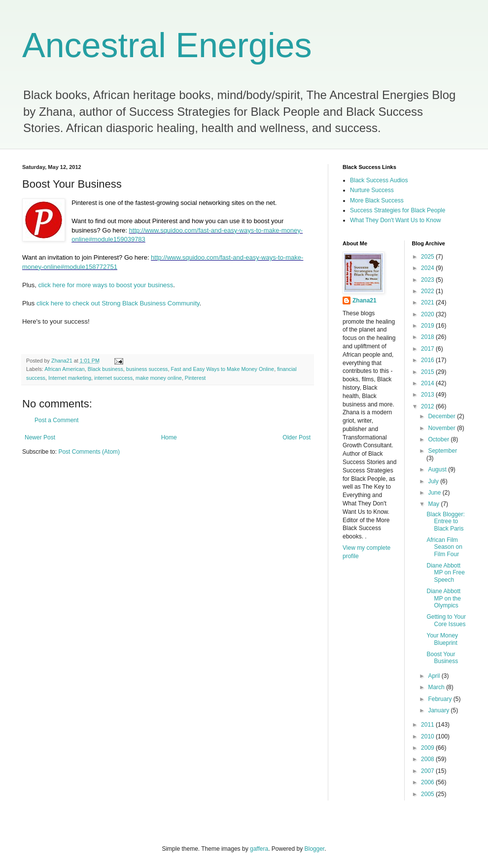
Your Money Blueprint (442, 639)
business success (147, 369)
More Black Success (377, 200)
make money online (159, 378)
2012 (428, 406)
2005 (428, 794)
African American (65, 369)
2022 (428, 291)
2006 (428, 782)
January (439, 710)
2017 (428, 349)
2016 (428, 360)
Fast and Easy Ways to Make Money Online (222, 369)
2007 (428, 771)
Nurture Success (372, 190)
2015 (428, 372)
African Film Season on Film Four (444, 547)
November (442, 428)
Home (169, 437)
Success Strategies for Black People (398, 210)
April (435, 676)
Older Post (296, 437)
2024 (428, 268)
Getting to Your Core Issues (446, 620)
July (434, 481)
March (437, 687)
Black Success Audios (379, 180)
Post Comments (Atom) (89, 452)
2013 (428, 395)
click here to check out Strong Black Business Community (118, 303)
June (435, 493)
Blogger (315, 849)
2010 (428, 736)
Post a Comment (56, 420)
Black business (105, 369)
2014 (428, 383)
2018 (428, 337)
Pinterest (195, 378)
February (440, 699)
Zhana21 (365, 300)
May (434, 504)
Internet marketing (70, 378)
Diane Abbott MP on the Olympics (443, 598)
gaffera (259, 849)
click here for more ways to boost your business (106, 285)
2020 (428, 314)
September (442, 451)
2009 (428, 748)
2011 (428, 725)
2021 (428, 302)
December (442, 416)
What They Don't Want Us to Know (395, 220)
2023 (428, 280)
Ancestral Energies (167, 45)
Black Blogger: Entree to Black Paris (445, 521)
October (439, 439)
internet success (113, 378)
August (438, 469)
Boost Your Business (442, 658)
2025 (428, 257)
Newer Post (40, 437)
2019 (428, 326)
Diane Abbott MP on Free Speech (445, 573)
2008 (428, 759)
